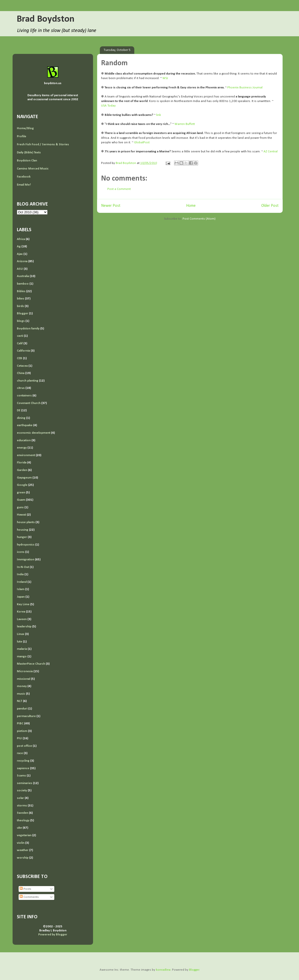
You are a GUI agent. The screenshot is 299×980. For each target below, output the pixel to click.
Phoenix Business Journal (245, 88)
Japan (21, 597)
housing (23, 530)
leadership (24, 627)
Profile (22, 136)
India (20, 574)
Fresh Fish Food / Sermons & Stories (43, 144)
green (21, 493)
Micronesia (25, 671)
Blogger (23, 313)
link (159, 115)
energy (22, 448)
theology (23, 820)
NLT (19, 701)
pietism (22, 731)
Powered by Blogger (53, 935)
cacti (20, 336)
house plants (26, 522)
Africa (21, 239)
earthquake (25, 425)
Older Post (270, 206)
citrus (21, 388)
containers (24, 396)
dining (21, 418)
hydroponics (26, 545)
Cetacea (22, 366)
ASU (20, 269)
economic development (34, 433)
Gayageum (24, 478)
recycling (23, 761)
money (22, 686)
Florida (22, 463)
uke (19, 828)
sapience (23, 768)
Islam (21, 589)
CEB (19, 358)
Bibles (21, 291)
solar (20, 798)
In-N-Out (23, 567)
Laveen (22, 619)
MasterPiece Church (31, 664)
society (22, 790)
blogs (21, 321)
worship (23, 858)
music (21, 694)
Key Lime (23, 604)
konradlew (163, 970)
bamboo (23, 284)
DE (19, 410)
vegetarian (24, 835)
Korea (21, 612)
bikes (20, 299)
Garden (22, 470)
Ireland (22, 582)
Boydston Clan (27, 161)
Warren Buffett (185, 124)
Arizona (22, 261)
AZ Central (271, 151)
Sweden (23, 813)
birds (20, 306)
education (24, 440)
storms (22, 806)
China (21, 373)
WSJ (165, 78)
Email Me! (24, 185)
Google (22, 485)
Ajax (20, 254)
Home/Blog (25, 128)
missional (24, 679)
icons (21, 552)
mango (22, 656)
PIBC (20, 723)
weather (23, 850)
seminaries (25, 783)
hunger (22, 537)
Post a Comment (119, 189)
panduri (22, 709)
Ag (19, 246)
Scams (21, 776)
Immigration (26, 560)
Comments (29, 897)
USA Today (108, 106)
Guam (21, 500)
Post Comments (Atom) (199, 219)
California (23, 351)
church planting (28, 381)
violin (21, 843)
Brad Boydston (46, 19)
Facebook (24, 177)
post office (24, 746)
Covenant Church (29, 403)
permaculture (26, 716)
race (20, 753)
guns (20, 507)
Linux (20, 634)
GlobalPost (142, 142)
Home (191, 206)
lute (19, 642)
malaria (22, 649)
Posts (25, 889)
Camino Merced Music (33, 169)
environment (26, 455)
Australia (23, 276)
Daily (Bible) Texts (29, 153)
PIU (19, 738)
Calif (20, 343)
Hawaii (22, 515)
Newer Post (111, 206)
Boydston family (28, 329)
